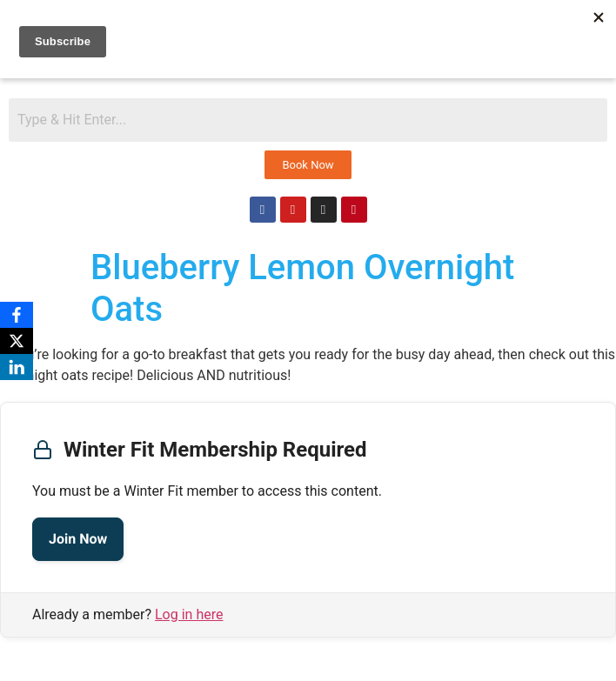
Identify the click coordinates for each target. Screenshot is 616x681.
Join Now (78, 539)
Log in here (189, 614)
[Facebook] (17, 315)
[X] (17, 341)
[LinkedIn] (17, 367)
